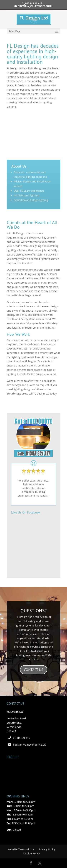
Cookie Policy (32, 853)
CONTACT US (34, 670)
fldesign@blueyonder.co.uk (29, 745)
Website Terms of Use (21, 849)
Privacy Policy (47, 849)
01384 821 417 (22, 738)
